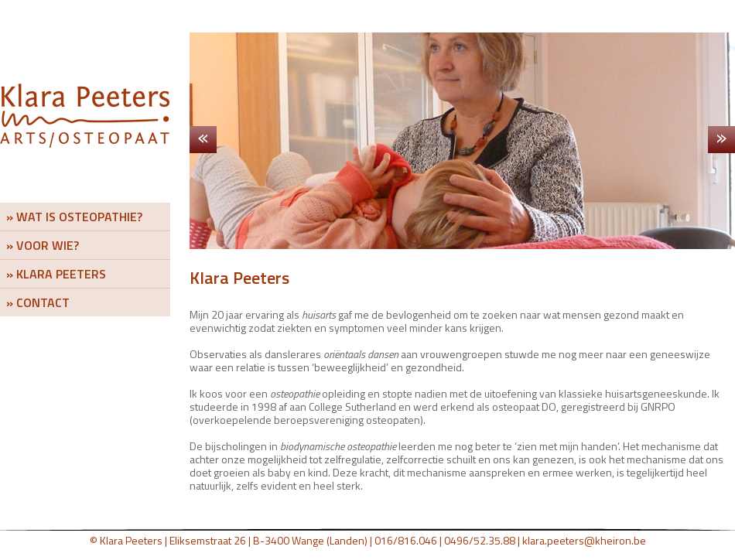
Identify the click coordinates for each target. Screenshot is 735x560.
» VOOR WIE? (43, 245)
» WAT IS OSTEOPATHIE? (74, 217)
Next (715, 140)
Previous (210, 140)
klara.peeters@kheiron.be (584, 540)
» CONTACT (38, 302)
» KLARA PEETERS (56, 274)
